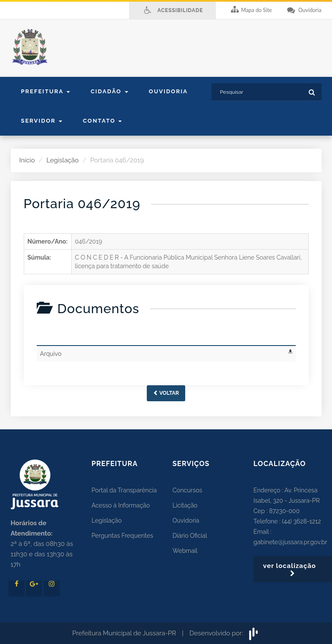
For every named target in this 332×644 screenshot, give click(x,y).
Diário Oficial (190, 536)
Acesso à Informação (121, 505)
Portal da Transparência (124, 490)
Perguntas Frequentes (122, 536)
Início (27, 160)
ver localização (293, 569)
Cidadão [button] (109, 91)
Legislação (62, 160)
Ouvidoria (168, 91)
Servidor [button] (42, 121)
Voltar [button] (166, 393)
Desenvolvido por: (225, 633)
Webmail (185, 551)
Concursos (188, 490)
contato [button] (102, 121)
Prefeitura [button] (46, 91)
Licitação (185, 505)
